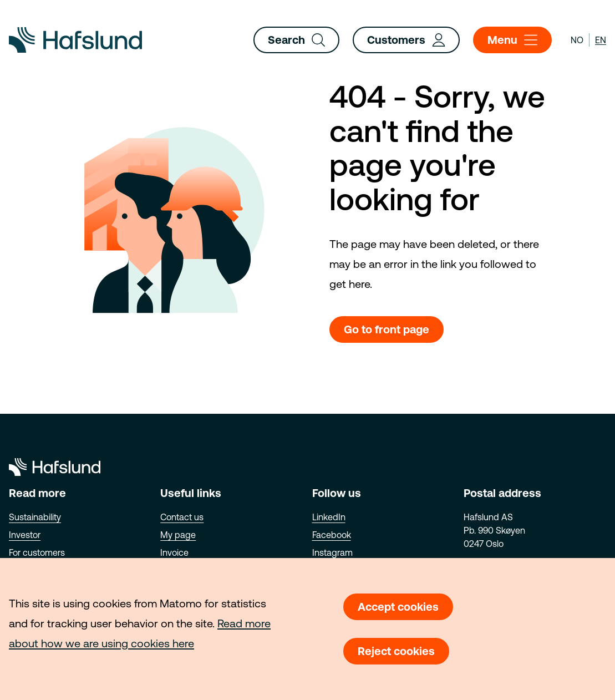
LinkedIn (329, 517)
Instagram (332, 552)
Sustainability (35, 517)
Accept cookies (398, 607)
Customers (406, 40)
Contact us (182, 517)
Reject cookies (396, 651)
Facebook (332, 535)
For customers (37, 552)
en (601, 40)
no (577, 40)
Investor (25, 535)
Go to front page (387, 329)
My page (178, 535)
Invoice (174, 552)
